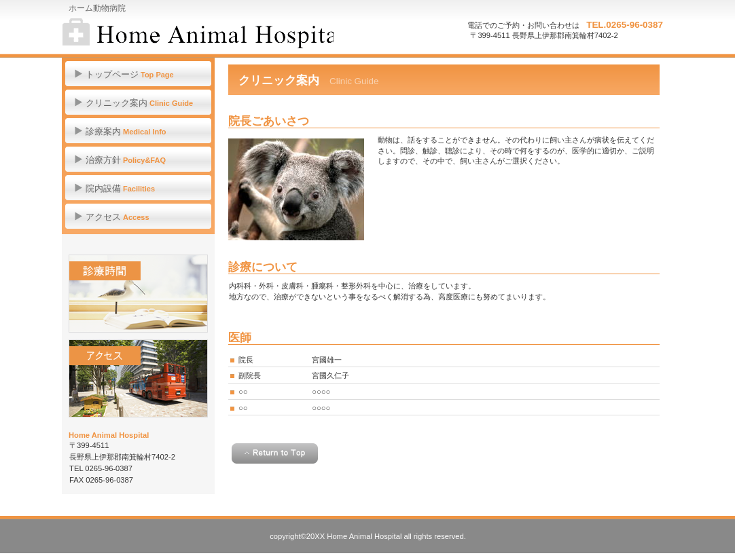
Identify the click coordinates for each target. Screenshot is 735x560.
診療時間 (138, 294)
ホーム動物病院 (198, 34)
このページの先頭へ (275, 453)
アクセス (138, 378)
